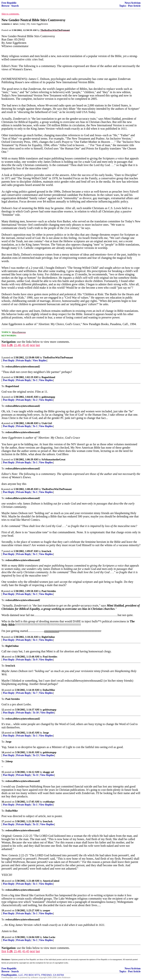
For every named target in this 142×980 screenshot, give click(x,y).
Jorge (46, 733)
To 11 (36, 775)
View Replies (40, 361)
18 (3, 881)
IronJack (47, 551)
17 (3, 821)
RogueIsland (48, 377)
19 (3, 911)
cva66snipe (49, 802)
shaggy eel (48, 772)
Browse (5, 6)
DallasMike (49, 690)
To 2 (35, 400)
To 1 (35, 380)
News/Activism (133, 3)
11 (3, 690)
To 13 (36, 755)
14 (3, 752)
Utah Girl (47, 423)
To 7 (35, 693)
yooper (47, 911)
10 (3, 657)
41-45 (26, 345)
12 (3, 710)
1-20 (10, 345)
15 (3, 772)
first (4, 345)
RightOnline (48, 637)
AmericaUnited (51, 881)
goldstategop (48, 397)
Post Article (134, 6)
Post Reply (9, 361)
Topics (123, 6)
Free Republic (9, 3)
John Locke (49, 937)
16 (3, 802)
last (38, 345)
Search (15, 6)
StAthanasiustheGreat (54, 460)
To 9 (35, 660)
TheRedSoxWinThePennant (58, 358)
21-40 (17, 345)
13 (3, 733)
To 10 (36, 713)
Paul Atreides (49, 591)
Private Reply (24, 361)
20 (3, 937)
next (33, 345)
